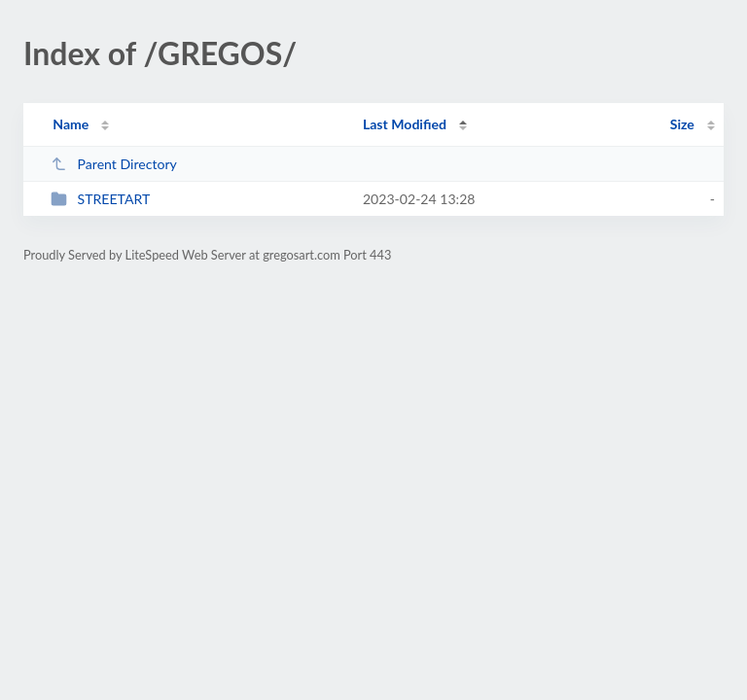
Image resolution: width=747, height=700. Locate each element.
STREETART (100, 199)
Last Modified (405, 124)
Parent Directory (114, 164)
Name (71, 124)
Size (682, 124)
